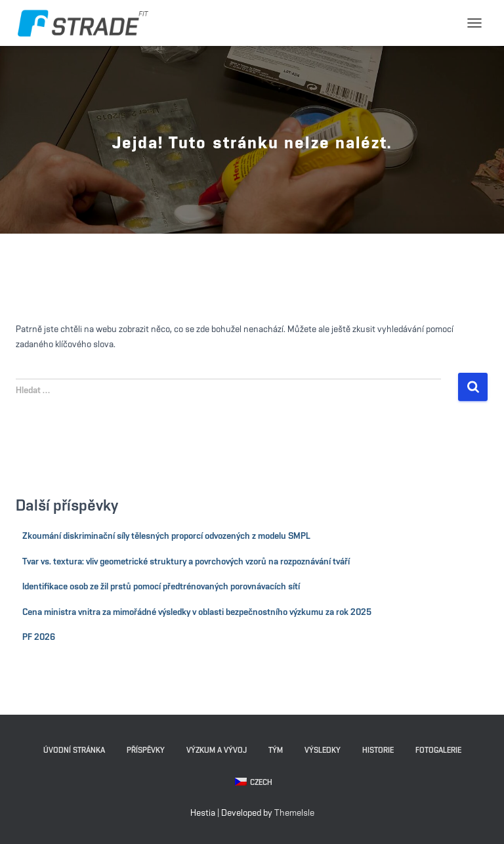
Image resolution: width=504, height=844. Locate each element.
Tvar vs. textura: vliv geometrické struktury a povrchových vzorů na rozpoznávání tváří (186, 562)
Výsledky (323, 750)
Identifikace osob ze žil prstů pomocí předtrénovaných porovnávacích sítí (161, 587)
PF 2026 (39, 637)
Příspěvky (146, 750)
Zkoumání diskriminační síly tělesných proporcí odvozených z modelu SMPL (166, 536)
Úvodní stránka (74, 750)
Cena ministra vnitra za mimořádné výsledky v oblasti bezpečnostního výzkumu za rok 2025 (197, 612)
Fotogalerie (438, 750)
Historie (378, 750)
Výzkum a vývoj (217, 750)
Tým (276, 750)
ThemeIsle (294, 813)
